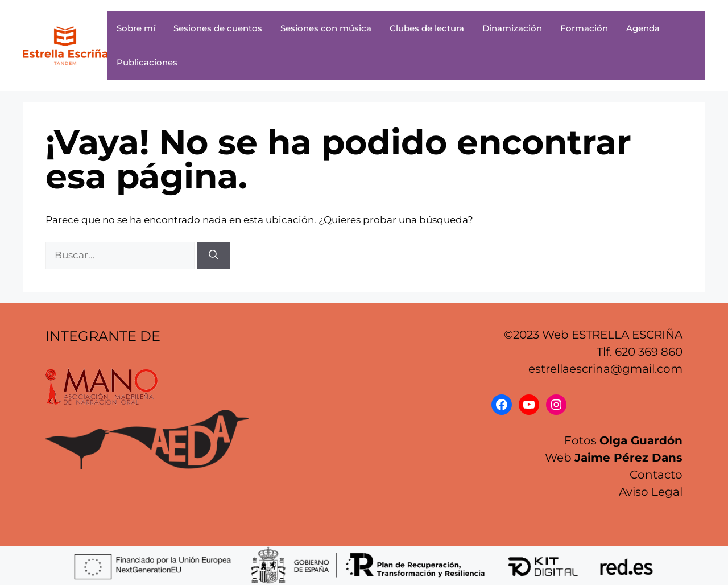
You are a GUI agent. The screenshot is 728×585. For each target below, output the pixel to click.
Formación (584, 28)
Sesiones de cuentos (218, 28)
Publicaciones (147, 62)
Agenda (643, 28)
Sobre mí (136, 28)
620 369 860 (649, 352)
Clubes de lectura (427, 28)
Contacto (656, 475)
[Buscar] (214, 256)
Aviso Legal (651, 492)
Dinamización (512, 28)
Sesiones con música (326, 28)
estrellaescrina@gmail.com (605, 369)
